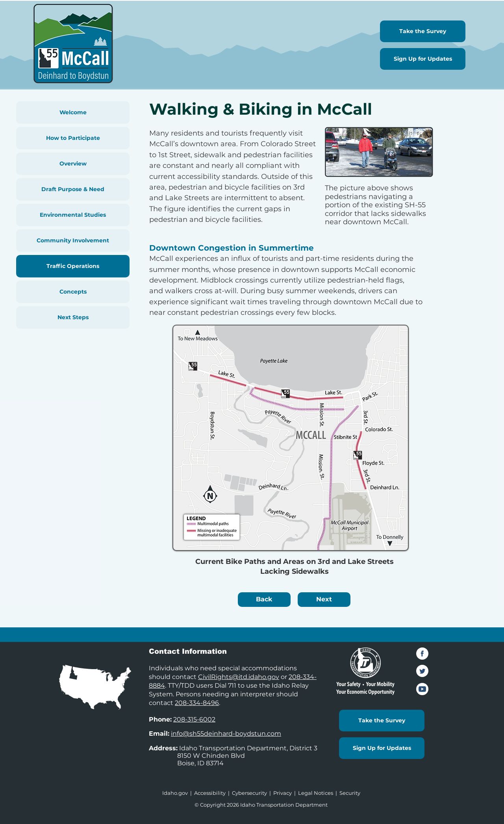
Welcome (73, 112)
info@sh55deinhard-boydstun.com (226, 734)
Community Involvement (73, 240)
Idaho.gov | (178, 793)
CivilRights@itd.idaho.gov (239, 677)
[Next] (324, 600)
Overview (73, 164)
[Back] (264, 600)
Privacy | (286, 793)
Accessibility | (213, 793)
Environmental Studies (73, 215)
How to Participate (73, 138)
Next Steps (73, 317)
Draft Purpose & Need (73, 189)
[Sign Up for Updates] (423, 59)
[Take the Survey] (423, 31)
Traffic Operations (73, 266)
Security (350, 793)
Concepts (73, 292)
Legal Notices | (319, 793)
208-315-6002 (194, 719)
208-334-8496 (197, 703)
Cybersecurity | (253, 793)
